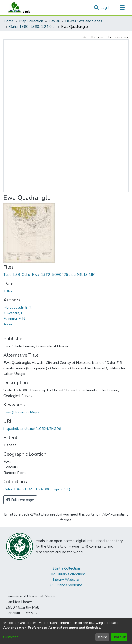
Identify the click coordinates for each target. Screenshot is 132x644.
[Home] (23, 8)
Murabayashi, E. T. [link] (18, 308)
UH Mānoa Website (66, 585)
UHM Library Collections (66, 574)
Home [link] (9, 21)
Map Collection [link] (31, 21)
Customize (11, 637)
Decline (102, 637)
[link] (50, 275)
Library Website (66, 580)
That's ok (119, 637)
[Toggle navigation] (122, 8)
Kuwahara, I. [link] (13, 313)
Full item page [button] (20, 500)
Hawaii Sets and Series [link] (84, 21)
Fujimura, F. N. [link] (15, 319)
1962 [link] (8, 291)
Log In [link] (106, 8)
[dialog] (66, 631)
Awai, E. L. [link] (12, 324)
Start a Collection (66, 568)
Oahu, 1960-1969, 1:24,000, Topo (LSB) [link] (32, 27)
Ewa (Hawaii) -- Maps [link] (21, 412)
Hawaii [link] (54, 21)
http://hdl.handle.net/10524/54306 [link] (32, 429)
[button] (96, 8)
